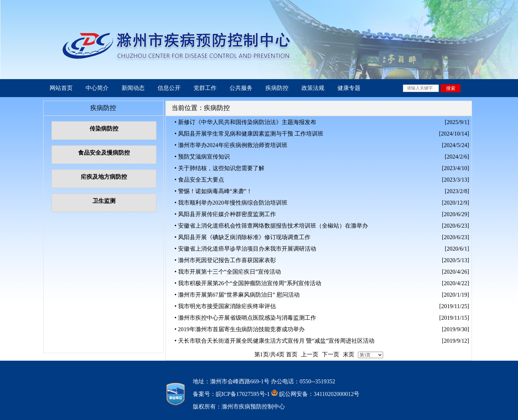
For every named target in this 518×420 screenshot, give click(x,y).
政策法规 (313, 88)
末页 (349, 354)
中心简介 (97, 88)
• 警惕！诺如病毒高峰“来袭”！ (213, 191)
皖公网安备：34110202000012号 (319, 394)
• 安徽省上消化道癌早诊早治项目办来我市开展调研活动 (245, 249)
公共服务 (241, 88)
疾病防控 (277, 88)
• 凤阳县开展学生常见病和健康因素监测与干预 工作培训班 (249, 134)
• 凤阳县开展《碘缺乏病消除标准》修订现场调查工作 (242, 237)
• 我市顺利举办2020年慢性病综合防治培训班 (231, 203)
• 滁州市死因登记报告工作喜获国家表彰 (225, 260)
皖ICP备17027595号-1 (243, 394)
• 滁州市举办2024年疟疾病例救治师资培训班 (231, 145)
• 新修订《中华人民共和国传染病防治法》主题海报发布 (245, 122)
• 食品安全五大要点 (199, 180)
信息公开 (169, 88)
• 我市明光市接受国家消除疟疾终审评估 (225, 306)
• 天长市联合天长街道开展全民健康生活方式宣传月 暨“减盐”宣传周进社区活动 (274, 341)
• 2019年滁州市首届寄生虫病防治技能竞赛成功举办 (240, 329)
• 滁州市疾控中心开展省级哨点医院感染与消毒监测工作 (245, 318)
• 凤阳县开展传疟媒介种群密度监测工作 (225, 214)
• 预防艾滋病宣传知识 (202, 157)
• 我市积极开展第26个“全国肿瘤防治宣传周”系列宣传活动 (248, 283)
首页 (292, 354)
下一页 (331, 354)
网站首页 (61, 88)
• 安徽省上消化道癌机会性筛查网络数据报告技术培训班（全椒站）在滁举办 (271, 226)
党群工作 (205, 88)
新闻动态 (133, 88)
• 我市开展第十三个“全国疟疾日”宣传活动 (228, 272)
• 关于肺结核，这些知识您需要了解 (219, 168)
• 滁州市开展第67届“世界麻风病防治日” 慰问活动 (237, 295)
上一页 (310, 354)
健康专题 (349, 88)
